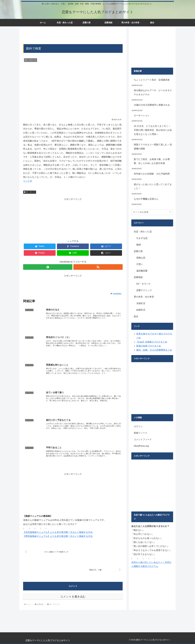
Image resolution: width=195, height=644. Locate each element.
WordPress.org (141, 446)
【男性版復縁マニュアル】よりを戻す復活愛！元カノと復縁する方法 (58, 536)
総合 (136, 316)
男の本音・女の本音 (144, 297)
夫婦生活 (141, 303)
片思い (140, 264)
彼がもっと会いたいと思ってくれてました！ (153, 186)
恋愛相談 (138, 277)
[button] (171, 212)
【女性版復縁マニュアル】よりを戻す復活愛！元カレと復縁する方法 (58, 532)
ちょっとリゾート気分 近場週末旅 (152, 80)
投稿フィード (141, 433)
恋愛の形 (138, 251)
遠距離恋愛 (142, 271)
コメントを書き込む (73, 596)
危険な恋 (141, 258)
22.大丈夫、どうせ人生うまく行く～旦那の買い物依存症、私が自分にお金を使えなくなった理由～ (153, 130)
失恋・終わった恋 (143, 232)
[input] (152, 212)
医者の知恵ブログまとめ (149, 346)
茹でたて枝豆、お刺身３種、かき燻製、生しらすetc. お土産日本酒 (152, 161)
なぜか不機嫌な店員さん (146, 199)
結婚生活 (141, 310)
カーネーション (142, 115)
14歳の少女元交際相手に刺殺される (152, 105)
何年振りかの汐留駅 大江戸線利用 (152, 174)
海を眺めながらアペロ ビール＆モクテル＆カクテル (153, 92)
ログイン (138, 426)
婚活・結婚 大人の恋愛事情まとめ (154, 350)
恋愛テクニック (144, 290)
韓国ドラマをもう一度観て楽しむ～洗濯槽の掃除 (153, 147)
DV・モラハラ (30, 192)
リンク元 (28, 181)
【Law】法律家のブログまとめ (152, 342)
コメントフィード (143, 439)
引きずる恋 (142, 238)
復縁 (139, 245)
